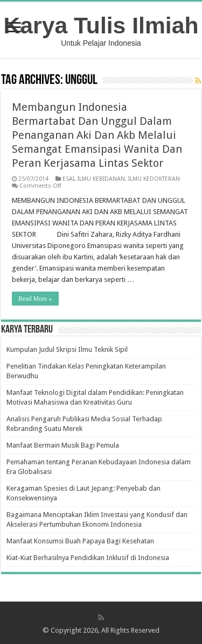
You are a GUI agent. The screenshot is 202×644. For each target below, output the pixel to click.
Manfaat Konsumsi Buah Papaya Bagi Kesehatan (80, 541)
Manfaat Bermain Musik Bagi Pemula (63, 445)
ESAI (68, 179)
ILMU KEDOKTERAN (154, 179)
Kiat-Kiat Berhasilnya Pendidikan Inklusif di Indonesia (88, 558)
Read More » (35, 299)
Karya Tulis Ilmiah (101, 25)
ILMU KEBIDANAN (101, 179)
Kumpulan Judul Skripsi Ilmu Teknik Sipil (67, 349)
